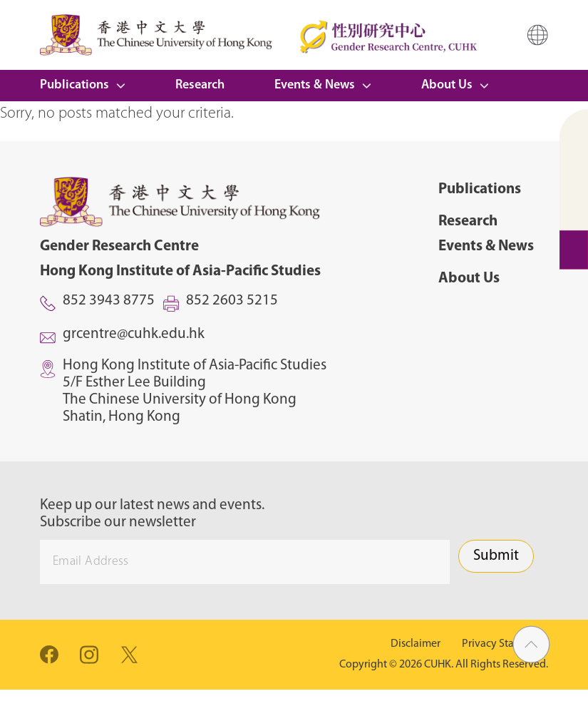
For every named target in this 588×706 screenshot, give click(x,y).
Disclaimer (416, 644)
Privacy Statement (505, 644)
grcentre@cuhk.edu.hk (134, 334)
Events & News (315, 85)
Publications (74, 85)
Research (200, 85)
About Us (447, 85)
